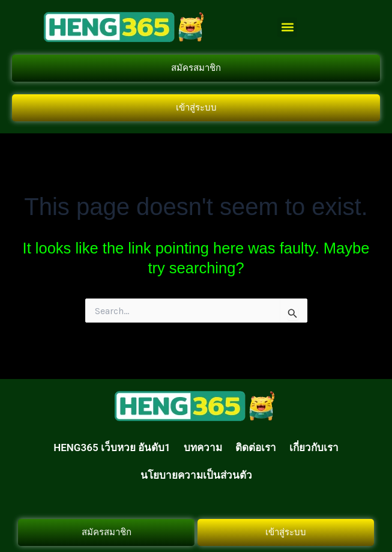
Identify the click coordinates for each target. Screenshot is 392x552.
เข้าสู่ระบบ (196, 108)
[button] (287, 27)
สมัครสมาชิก (196, 68)
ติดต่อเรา (256, 447)
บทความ (203, 447)
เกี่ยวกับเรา (314, 447)
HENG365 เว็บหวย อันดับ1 (112, 447)
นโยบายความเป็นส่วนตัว (196, 475)
